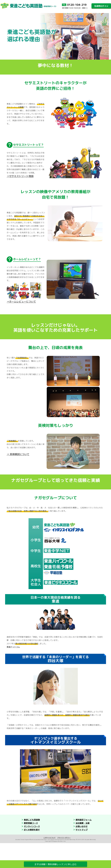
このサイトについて (50, 838)
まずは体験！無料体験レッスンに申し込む (55, 864)
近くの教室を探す (32, 830)
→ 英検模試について (18, 454)
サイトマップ (82, 830)
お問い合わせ (82, 826)
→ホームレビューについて (21, 302)
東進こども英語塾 (32, 820)
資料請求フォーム (84, 820)
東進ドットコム (13, 647)
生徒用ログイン (101, 6)
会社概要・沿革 (83, 823)
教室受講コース (31, 823)
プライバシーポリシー (64, 838)
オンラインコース (32, 826)
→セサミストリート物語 (20, 176)
